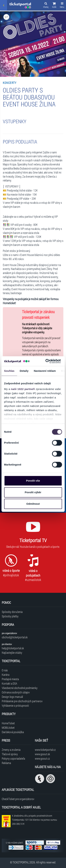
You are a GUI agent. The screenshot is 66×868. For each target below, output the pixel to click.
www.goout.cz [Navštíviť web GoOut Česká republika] (42, 758)
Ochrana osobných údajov (16, 692)
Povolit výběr (33, 492)
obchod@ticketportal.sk (15, 637)
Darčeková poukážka (13, 732)
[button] (54, 6)
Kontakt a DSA (10, 683)
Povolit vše (33, 481)
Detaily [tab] (24, 371)
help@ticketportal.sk (13, 648)
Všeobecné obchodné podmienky (20, 688)
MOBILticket (8, 728)
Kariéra (6, 675)
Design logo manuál (12, 697)
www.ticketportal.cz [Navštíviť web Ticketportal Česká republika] (45, 750)
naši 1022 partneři (23, 389)
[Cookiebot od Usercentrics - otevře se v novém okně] (46, 361)
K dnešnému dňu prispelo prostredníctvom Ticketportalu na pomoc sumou (34, 820)
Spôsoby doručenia (12, 612)
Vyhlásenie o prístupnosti (15, 706)
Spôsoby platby (10, 616)
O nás (5, 670)
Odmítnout (33, 504)
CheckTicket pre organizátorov (18, 799)
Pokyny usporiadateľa (13, 758)
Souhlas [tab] (9, 371)
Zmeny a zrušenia (11, 750)
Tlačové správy (10, 754)
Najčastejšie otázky (12, 653)
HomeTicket (8, 723)
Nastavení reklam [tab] (45, 371)
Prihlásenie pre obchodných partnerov (22, 701)
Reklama (6, 763)
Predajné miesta (10, 679)
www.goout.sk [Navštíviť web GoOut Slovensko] (42, 754)
